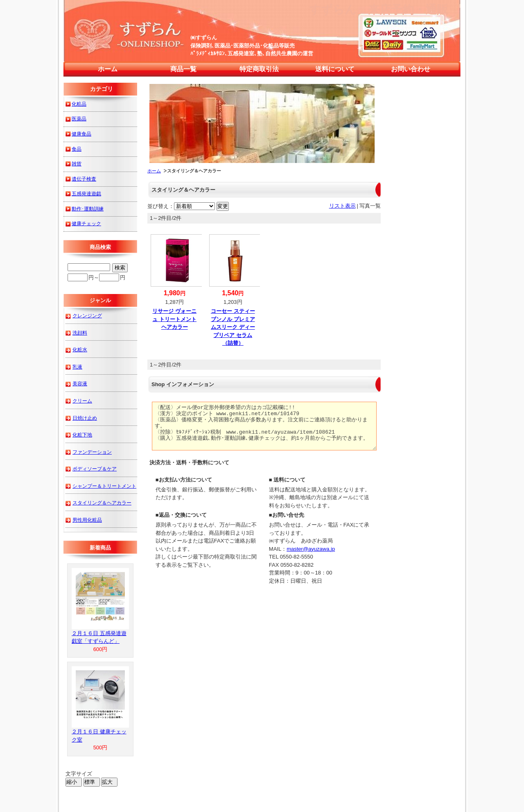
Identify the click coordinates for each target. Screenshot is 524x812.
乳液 (77, 367)
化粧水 (80, 349)
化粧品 (79, 104)
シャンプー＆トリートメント (104, 486)
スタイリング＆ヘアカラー (102, 503)
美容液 (80, 383)
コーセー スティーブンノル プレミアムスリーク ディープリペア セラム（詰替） (233, 327)
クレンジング (87, 316)
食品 (77, 149)
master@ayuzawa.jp (311, 549)
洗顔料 (80, 333)
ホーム (108, 69)
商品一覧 (183, 69)
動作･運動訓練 (88, 209)
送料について (335, 69)
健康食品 (81, 134)
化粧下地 (82, 435)
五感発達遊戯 (86, 193)
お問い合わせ (411, 69)
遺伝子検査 (84, 179)
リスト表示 (342, 206)
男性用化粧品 (87, 520)
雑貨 (77, 164)
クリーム (82, 401)
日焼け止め (85, 418)
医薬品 (79, 119)
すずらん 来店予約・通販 (379, 10)
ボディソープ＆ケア (95, 469)
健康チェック (86, 223)
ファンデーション (92, 452)
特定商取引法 (259, 69)
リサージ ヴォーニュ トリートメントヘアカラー (174, 319)
